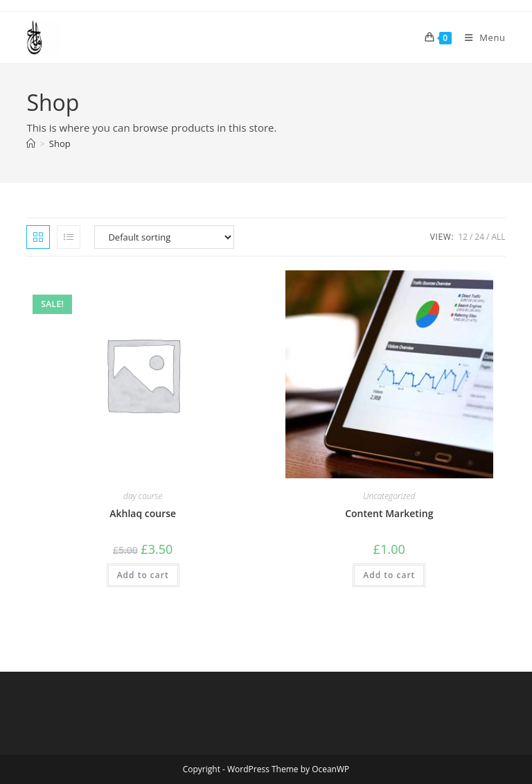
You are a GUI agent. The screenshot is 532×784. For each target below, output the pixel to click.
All (498, 237)
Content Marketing (389, 513)
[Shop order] (164, 237)
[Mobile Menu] (480, 37)
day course (143, 496)
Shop (60, 143)
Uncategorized (389, 496)
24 (479, 237)
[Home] (31, 143)
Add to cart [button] (143, 575)
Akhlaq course (143, 513)
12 (463, 237)
